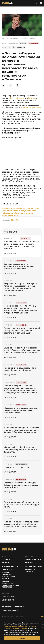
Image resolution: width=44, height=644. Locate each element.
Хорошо (22, 638)
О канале (6, 560)
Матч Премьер (8, 597)
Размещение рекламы (30, 570)
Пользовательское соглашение (12, 617)
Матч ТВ (14, 220)
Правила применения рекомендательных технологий (11, 584)
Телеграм (18, 607)
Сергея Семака (17, 98)
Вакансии (29, 563)
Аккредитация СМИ (33, 566)
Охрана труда (8, 569)
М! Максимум (8, 600)
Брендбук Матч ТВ (10, 566)
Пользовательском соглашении (16, 629)
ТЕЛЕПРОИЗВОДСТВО (33, 560)
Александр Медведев (31, 107)
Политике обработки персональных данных (20, 627)
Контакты (6, 563)
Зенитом (32, 98)
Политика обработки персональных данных (9, 575)
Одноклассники (9, 610)
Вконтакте (6, 607)
